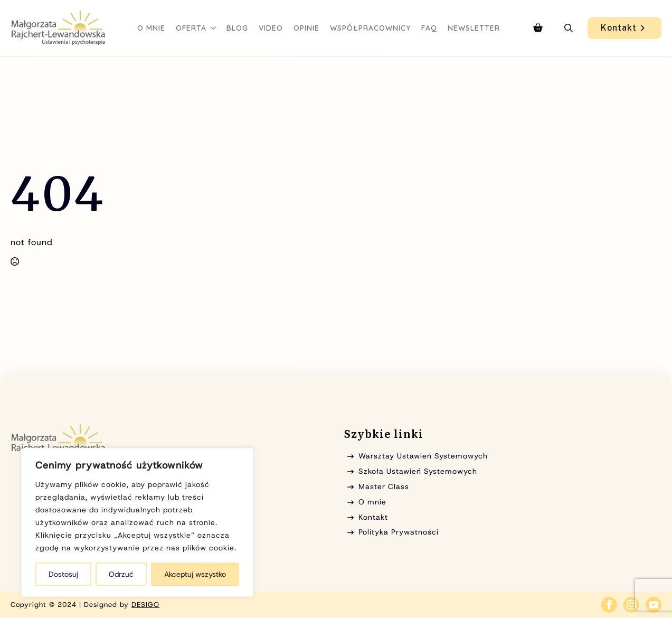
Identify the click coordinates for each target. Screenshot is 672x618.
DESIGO (145, 605)
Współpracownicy (370, 28)
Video (271, 28)
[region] (137, 522)
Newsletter (474, 28)
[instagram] (631, 605)
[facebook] (609, 605)
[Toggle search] (569, 28)
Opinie (306, 28)
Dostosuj (63, 574)
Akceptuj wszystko (195, 574)
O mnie (151, 28)
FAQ (429, 28)
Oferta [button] (191, 28)
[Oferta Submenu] (214, 28)
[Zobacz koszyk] (538, 28)
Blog (237, 28)
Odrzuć (121, 574)
